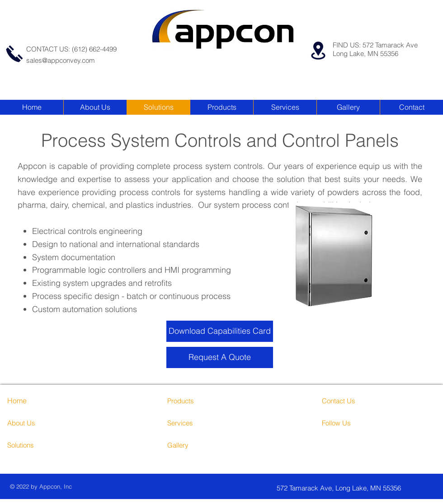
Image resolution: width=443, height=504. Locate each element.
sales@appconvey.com (61, 60)
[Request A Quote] (220, 357)
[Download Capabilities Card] (220, 331)
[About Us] (46, 423)
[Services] (207, 423)
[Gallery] (201, 445)
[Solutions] (41, 445)
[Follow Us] (356, 423)
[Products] (201, 401)
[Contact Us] (356, 401)
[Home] (33, 401)
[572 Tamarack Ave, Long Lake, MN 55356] (355, 488)
